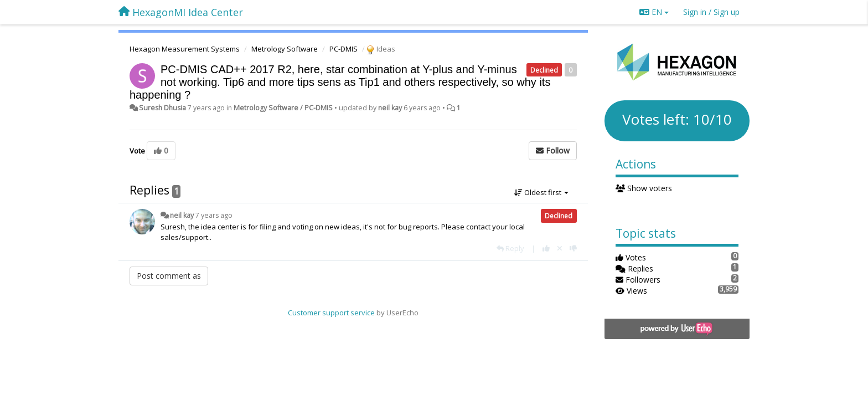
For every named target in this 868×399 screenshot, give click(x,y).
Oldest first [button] (541, 192)
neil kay (390, 108)
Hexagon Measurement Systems (185, 49)
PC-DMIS (343, 49)
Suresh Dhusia (162, 108)
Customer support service (331, 313)
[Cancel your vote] (560, 248)
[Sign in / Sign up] (711, 12)
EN (654, 12)
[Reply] (510, 248)
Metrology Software (285, 49)
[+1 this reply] (546, 248)
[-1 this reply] (573, 248)
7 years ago (214, 215)
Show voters (644, 188)
